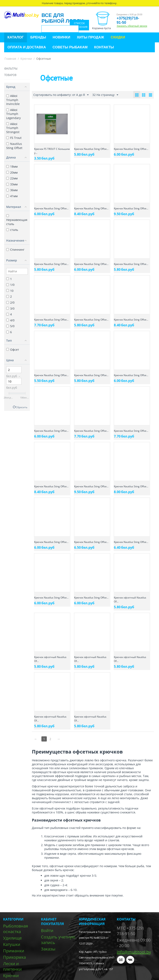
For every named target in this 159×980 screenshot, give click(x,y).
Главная (10, 59)
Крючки (26, 59)
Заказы (48, 949)
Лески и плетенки (12, 966)
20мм (12, 172)
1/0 (10, 285)
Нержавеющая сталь (17, 220)
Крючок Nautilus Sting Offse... (91, 149)
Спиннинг (15, 250)
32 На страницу (105, 95)
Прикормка (14, 957)
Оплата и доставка (27, 47)
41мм (12, 196)
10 (10, 291)
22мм (12, 178)
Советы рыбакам (70, 47)
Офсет (13, 350)
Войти (47, 931)
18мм (12, 166)
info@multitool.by (134, 952)
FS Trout (14, 138)
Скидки (118, 37)
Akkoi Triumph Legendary (13, 114)
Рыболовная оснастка (16, 929)
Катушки (12, 944)
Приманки (14, 951)
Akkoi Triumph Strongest (13, 128)
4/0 (10, 320)
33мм (12, 184)
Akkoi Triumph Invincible (13, 100)
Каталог (16, 37)
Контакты (104, 47)
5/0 (10, 326)
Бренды (38, 37)
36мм (12, 190)
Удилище (12, 938)
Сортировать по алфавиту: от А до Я (61, 95)
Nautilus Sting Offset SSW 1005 (14, 148)
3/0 (10, 308)
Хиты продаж (90, 37)
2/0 (10, 302)
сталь (12, 230)
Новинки (61, 37)
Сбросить (22, 407)
